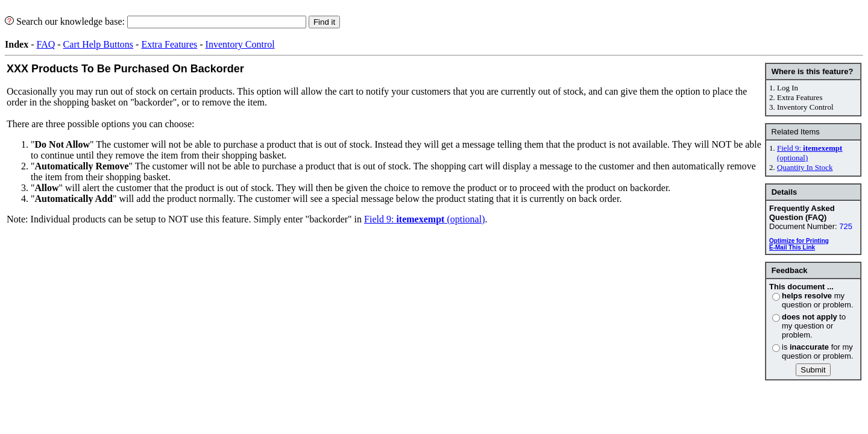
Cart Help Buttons (98, 44)
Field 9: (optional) (424, 219)
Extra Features (169, 44)
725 (846, 226)
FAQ (46, 44)
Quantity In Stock (805, 167)
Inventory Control (240, 44)
